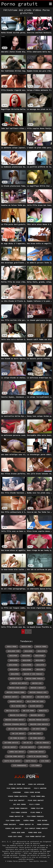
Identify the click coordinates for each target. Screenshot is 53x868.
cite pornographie (20, 766)
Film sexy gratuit (17, 800)
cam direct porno (39, 729)
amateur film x (15, 679)
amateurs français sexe (38, 692)
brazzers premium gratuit (38, 720)
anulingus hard (42, 697)
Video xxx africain (36, 784)
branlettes (43, 711)
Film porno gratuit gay (35, 836)
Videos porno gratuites (18, 796)
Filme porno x (36, 812)
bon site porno (28, 711)
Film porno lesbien (19, 812)
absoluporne (13, 665)
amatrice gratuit (11, 697)
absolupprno (27, 669)
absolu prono (12, 647)
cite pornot (36, 766)
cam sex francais (43, 743)
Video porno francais (19, 808)
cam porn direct (35, 734)
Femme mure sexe (35, 832)
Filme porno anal (38, 796)
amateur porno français (34, 679)
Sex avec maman (19, 804)
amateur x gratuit (37, 688)
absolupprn (14, 669)
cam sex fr (27, 743)
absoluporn (39, 660)
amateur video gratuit (17, 688)
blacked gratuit (36, 706)
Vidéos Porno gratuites (17, 861)
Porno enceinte (10, 824)
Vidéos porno (29, 820)
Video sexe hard (18, 832)
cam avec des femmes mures (18, 729)
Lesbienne (17, 792)
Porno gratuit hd (16, 816)
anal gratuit (27, 697)
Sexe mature (42, 820)
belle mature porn (18, 706)
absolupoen (13, 656)
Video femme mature (32, 792)
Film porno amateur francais (19, 788)
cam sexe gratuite (28, 747)
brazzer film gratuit (18, 715)
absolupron (15, 674)
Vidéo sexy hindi (15, 836)
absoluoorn (28, 651)
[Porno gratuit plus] (50, 4)
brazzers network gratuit (15, 720)
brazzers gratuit (37, 715)
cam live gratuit (18, 734)
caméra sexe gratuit (17, 752)
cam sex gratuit (10, 747)
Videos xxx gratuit (13, 828)
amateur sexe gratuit (19, 683)
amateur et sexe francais (33, 674)
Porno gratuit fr (27, 824)
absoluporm (26, 660)
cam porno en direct (17, 738)
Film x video (34, 804)
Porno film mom (37, 808)
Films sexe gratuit (36, 800)
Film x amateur (40, 788)
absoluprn (40, 669)
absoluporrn (27, 665)
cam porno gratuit (36, 738)
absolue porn (26, 647)
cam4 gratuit (44, 747)
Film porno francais (35, 816)
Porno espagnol (43, 824)
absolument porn (14, 651)
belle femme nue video (35, 701)
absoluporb (14, 660)
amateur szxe (37, 683)
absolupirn (41, 651)
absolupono (26, 656)
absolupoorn (40, 656)
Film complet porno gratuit (36, 828)
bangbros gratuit (16, 701)
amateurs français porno (15, 692)
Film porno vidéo (13, 820)
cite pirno (45, 761)
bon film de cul (12, 711)
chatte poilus (31, 761)
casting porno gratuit (15, 756)
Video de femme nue (17, 784)
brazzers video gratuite (39, 724)
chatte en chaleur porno (37, 756)
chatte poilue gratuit (12, 761)
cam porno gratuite (11, 743)
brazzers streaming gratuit (15, 724)
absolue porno (41, 647)
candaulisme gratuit (36, 752)
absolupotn (40, 665)
